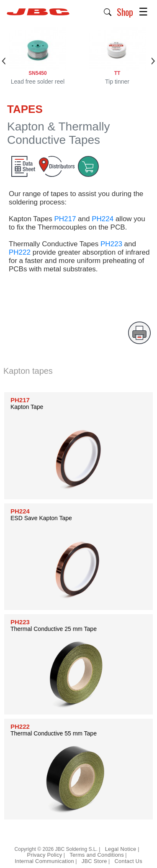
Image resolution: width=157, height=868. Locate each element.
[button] (108, 11)
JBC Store (94, 861)
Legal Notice (122, 849)
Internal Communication (44, 861)
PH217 (65, 219)
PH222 (20, 252)
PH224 (103, 219)
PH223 (111, 244)
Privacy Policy (45, 855)
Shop (125, 12)
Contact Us (129, 861)
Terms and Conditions (97, 855)
